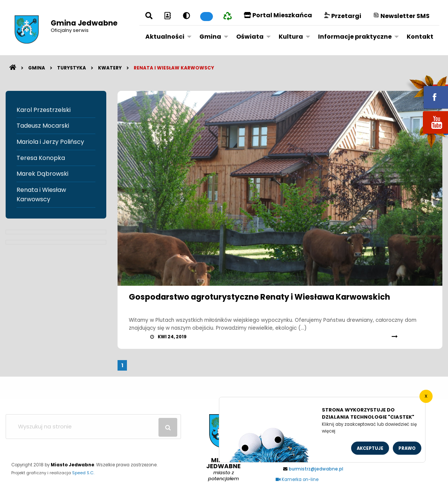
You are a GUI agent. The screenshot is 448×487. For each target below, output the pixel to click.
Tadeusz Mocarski (43, 126)
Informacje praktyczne (355, 37)
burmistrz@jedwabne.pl (316, 469)
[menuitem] (166, 36)
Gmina (210, 37)
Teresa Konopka (41, 158)
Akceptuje (370, 448)
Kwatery (110, 68)
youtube (427, 134)
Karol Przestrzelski (44, 110)
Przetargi (343, 16)
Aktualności (165, 37)
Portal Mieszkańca (278, 15)
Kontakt (420, 37)
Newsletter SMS (401, 16)
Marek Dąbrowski (42, 174)
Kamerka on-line (297, 479)
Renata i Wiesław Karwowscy (174, 68)
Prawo (407, 448)
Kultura (291, 37)
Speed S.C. (83, 473)
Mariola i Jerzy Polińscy (50, 142)
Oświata (250, 37)
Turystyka (72, 68)
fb (427, 92)
